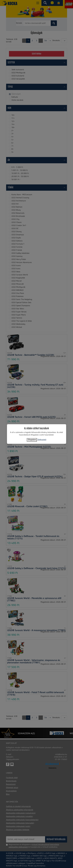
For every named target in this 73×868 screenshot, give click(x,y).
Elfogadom (32, 440)
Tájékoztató (42, 440)
